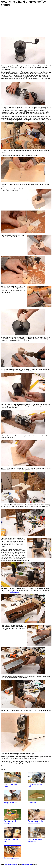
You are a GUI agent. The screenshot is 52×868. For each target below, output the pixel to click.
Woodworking (27, 865)
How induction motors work (36, 779)
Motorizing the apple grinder (12, 779)
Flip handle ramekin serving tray (12, 816)
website (34, 865)
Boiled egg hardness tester (12, 835)
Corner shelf (36, 797)
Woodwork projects (11, 865)
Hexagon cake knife (12, 797)
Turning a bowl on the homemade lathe (36, 816)
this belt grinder (14, 592)
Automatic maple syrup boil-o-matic (36, 835)
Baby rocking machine (12, 852)
